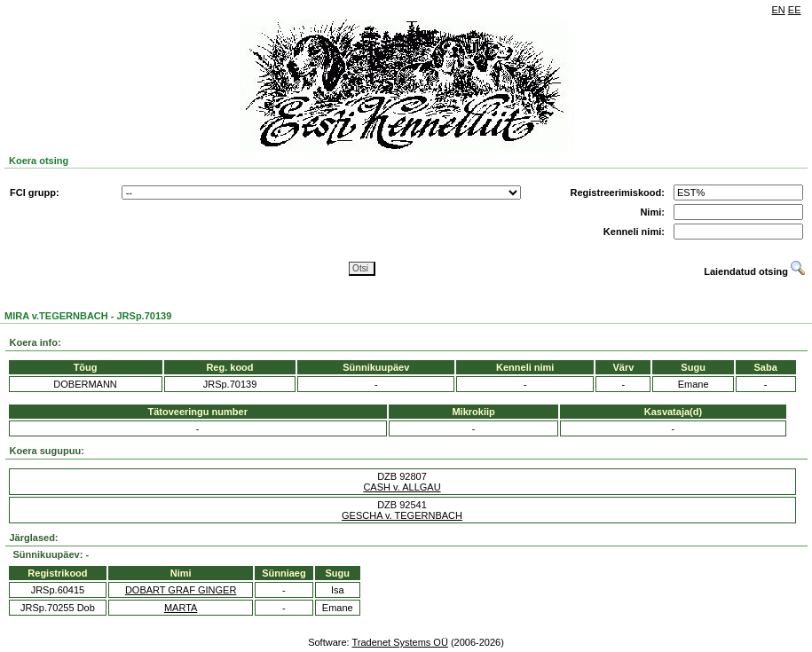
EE (795, 10)
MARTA (181, 608)
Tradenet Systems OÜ (399, 642)
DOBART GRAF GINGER (181, 590)
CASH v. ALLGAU (402, 487)
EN (779, 10)
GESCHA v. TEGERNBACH (402, 515)
